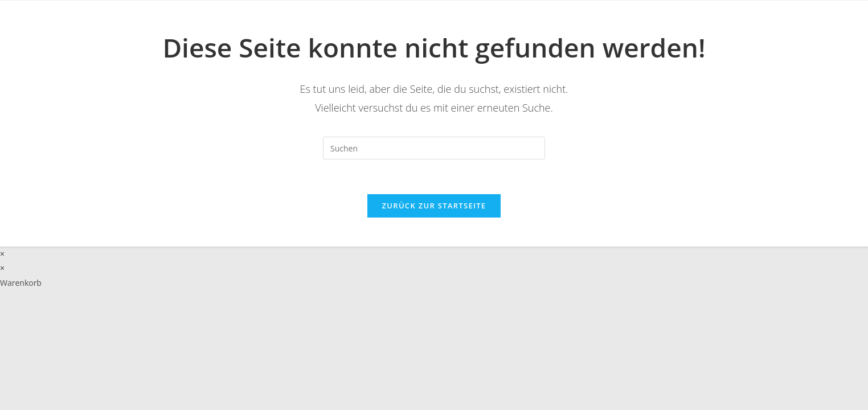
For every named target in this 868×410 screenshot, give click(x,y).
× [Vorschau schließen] (2, 254)
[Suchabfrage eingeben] (434, 148)
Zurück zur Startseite (434, 206)
